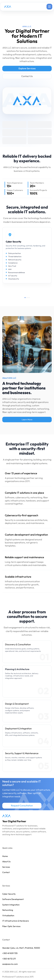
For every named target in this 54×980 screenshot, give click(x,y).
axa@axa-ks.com (10, 964)
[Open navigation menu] (49, 7)
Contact (6, 872)
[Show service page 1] (25, 298)
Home (5, 856)
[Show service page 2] (27, 298)
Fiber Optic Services (11, 926)
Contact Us (27, 76)
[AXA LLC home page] (8, 7)
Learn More (27, 420)
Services (6, 867)
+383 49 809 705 (10, 953)
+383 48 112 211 (9, 959)
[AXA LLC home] (6, 816)
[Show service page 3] (29, 298)
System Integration (11, 905)
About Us (6, 862)
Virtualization (8, 916)
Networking (8, 910)
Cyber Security (9, 894)
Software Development (13, 899)
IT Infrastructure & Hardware (16, 921)
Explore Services (27, 68)
